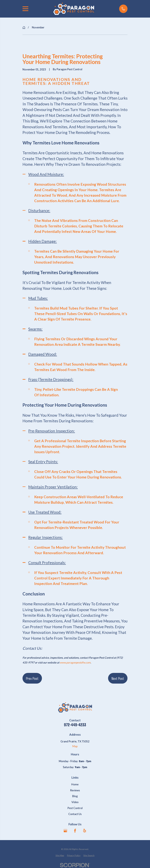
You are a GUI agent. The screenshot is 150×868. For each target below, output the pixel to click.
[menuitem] (60, 855)
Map (75, 746)
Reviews (75, 790)
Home (75, 784)
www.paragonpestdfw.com (75, 662)
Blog (75, 796)
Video (75, 802)
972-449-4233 (75, 725)
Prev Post (32, 678)
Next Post (118, 678)
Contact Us (75, 814)
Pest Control (75, 808)
